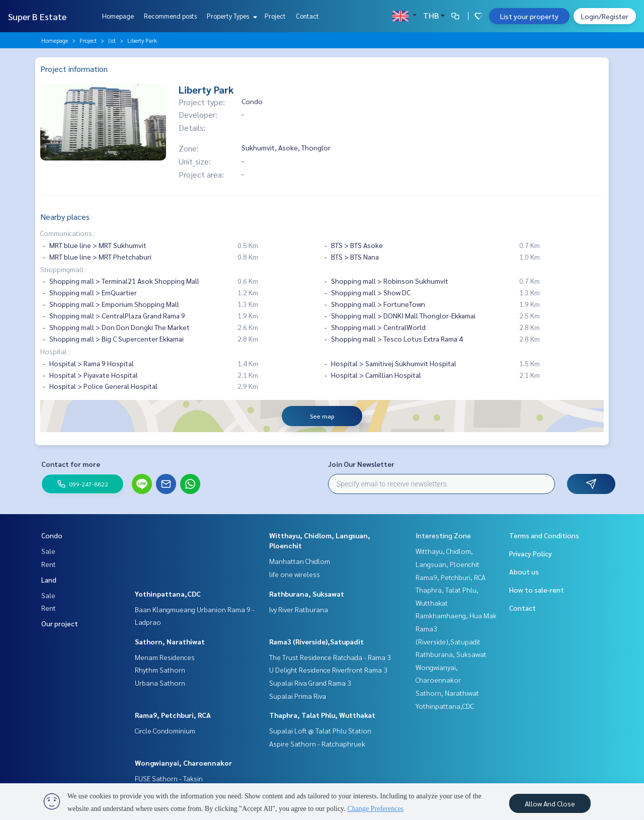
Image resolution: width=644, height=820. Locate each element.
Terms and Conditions (544, 535)
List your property (529, 16)
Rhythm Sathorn (160, 670)
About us (524, 571)
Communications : (68, 233)
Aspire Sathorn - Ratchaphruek (317, 744)
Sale (48, 551)
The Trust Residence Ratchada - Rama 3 (330, 657)
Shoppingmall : (63, 269)
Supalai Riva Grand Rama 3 (310, 683)
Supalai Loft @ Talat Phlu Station (320, 730)
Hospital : (55, 351)
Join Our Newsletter (361, 464)
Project (275, 16)
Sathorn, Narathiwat (170, 641)
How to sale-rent (537, 590)
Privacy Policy (531, 553)
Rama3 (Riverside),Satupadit (316, 641)
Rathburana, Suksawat (307, 594)
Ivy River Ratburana (299, 609)
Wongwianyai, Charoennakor (183, 763)
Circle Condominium (165, 730)
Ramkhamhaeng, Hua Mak (456, 615)
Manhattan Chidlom (300, 561)
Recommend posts (170, 16)
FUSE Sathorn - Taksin (169, 778)
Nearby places (65, 217)
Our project (60, 623)
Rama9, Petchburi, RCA (173, 715)
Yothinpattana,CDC (168, 594)
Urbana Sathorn (160, 683)
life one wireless (295, 574)
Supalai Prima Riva (298, 696)
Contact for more (71, 464)
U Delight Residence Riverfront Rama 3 (328, 670)
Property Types (231, 16)
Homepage (118, 16)
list (112, 40)
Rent (49, 564)
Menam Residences (165, 657)
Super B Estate (37, 16)
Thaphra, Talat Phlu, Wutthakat (322, 715)
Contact (307, 16)
